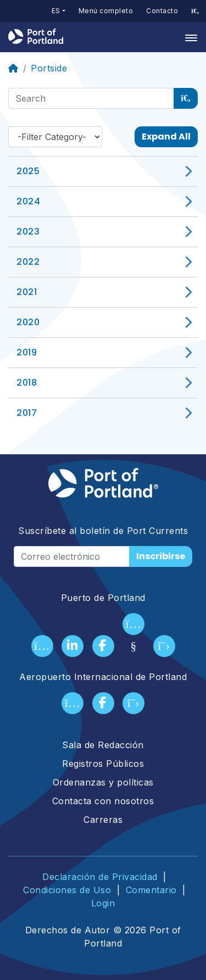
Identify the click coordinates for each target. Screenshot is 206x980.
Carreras (103, 820)
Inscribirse (161, 556)
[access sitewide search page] (195, 11)
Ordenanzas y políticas (103, 782)
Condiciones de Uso (67, 890)
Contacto (162, 11)
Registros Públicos (103, 764)
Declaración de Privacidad (100, 877)
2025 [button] (28, 171)
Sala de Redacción (103, 745)
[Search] (91, 98)
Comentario (151, 890)
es (56, 11)
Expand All (166, 137)
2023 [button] (28, 232)
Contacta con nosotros (103, 801)
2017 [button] (27, 413)
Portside (49, 68)
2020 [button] (28, 322)
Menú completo (106, 11)
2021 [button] (27, 292)
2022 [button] (28, 262)
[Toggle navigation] (188, 37)
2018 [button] (27, 383)
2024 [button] (28, 201)
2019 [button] (27, 352)
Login (103, 903)
